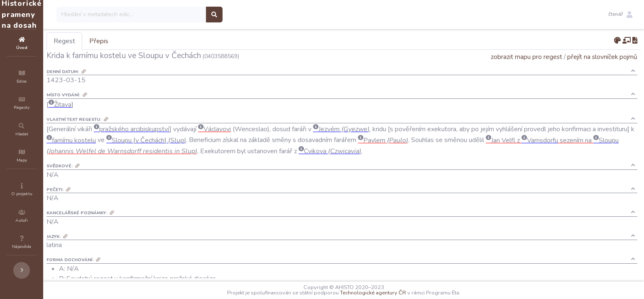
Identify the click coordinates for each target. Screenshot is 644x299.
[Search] (181, 15)
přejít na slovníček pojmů (602, 57)
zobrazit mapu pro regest (526, 57)
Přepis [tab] (149, 41)
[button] (620, 15)
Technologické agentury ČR (398, 293)
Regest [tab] (114, 41)
